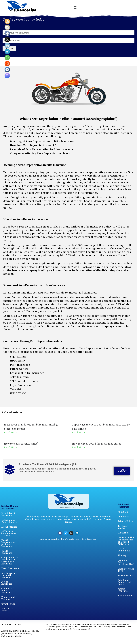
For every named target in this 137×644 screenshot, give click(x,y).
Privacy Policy (125, 521)
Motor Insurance (7, 583)
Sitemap (122, 555)
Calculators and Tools (126, 570)
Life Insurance (9, 527)
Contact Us (123, 517)
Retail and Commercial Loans (124, 582)
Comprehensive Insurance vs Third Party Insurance (10, 561)
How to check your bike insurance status (97, 444)
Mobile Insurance (123, 590)
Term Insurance (10, 568)
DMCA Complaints (124, 550)
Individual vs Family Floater (9, 521)
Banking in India (7, 610)
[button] (75, 7)
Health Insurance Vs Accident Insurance (8, 543)
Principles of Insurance (8, 514)
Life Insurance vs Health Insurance (9, 575)
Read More (11, 433)
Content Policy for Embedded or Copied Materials (126, 541)
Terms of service (123, 527)
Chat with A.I (122, 471)
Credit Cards (8, 604)
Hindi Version (125, 596)
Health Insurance (7, 552)
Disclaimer (124, 533)
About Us (123, 512)
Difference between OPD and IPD (9, 534)
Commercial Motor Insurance (8, 591)
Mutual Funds (125, 576)
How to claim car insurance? (21, 444)
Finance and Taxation (8, 598)
